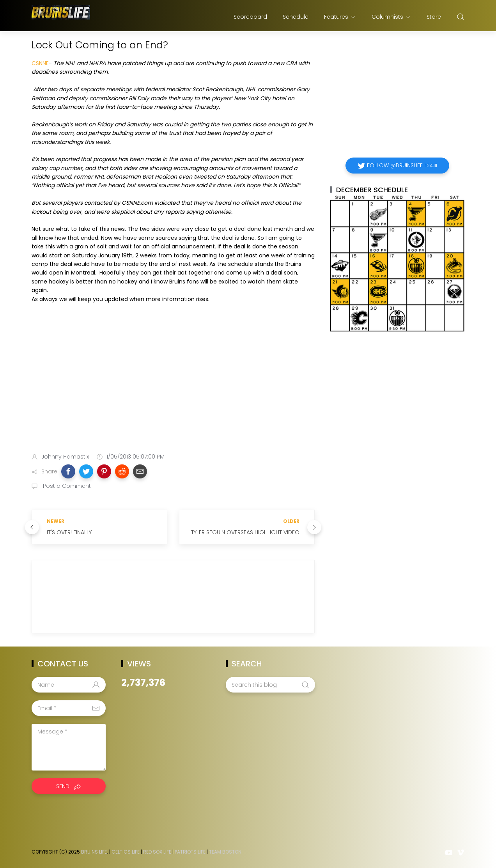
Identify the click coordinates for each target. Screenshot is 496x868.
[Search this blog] (270, 685)
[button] (68, 471)
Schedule (296, 17)
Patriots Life (190, 852)
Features (340, 17)
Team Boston (225, 852)
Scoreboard (250, 17)
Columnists (391, 17)
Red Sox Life (157, 852)
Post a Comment (66, 486)
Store (434, 17)
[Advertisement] (173, 385)
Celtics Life (126, 852)
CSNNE (40, 63)
